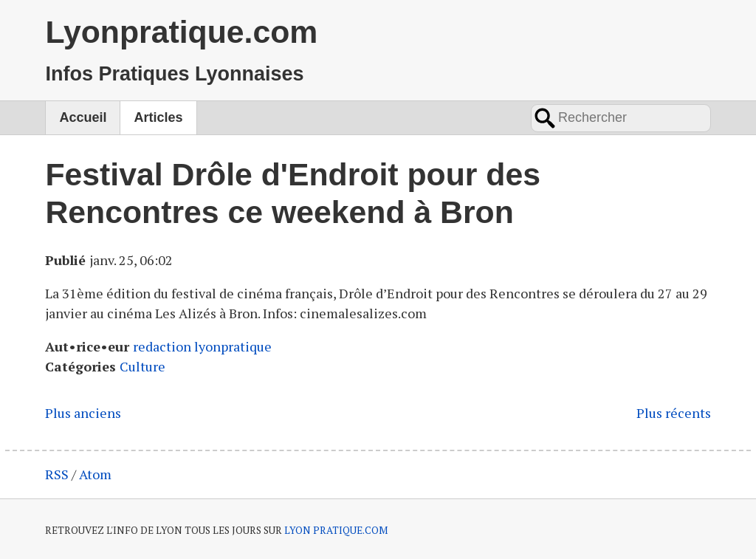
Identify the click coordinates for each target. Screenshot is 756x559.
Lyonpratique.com (181, 32)
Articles (158, 117)
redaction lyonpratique (202, 346)
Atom (95, 474)
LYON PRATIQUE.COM (336, 530)
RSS (57, 474)
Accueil (83, 117)
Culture (142, 366)
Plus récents (674, 413)
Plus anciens (83, 413)
